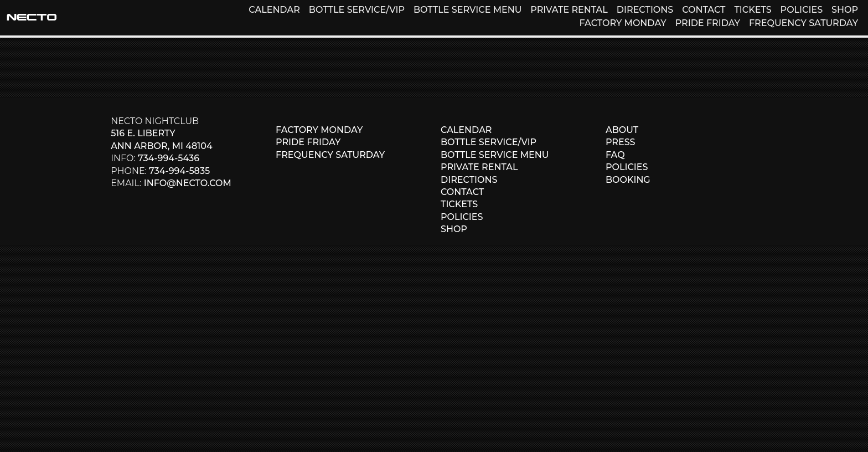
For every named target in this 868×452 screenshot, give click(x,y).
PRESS (621, 142)
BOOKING (628, 180)
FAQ (615, 155)
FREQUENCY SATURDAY (804, 23)
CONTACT (704, 10)
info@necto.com (188, 183)
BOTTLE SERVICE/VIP (357, 10)
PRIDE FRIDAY (708, 23)
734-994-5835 (179, 171)
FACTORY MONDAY (622, 23)
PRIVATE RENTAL (569, 10)
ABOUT (622, 130)
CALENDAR (274, 10)
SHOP (845, 10)
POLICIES (802, 10)
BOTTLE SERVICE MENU (467, 10)
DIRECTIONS (645, 10)
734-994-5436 (169, 158)
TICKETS (753, 10)
